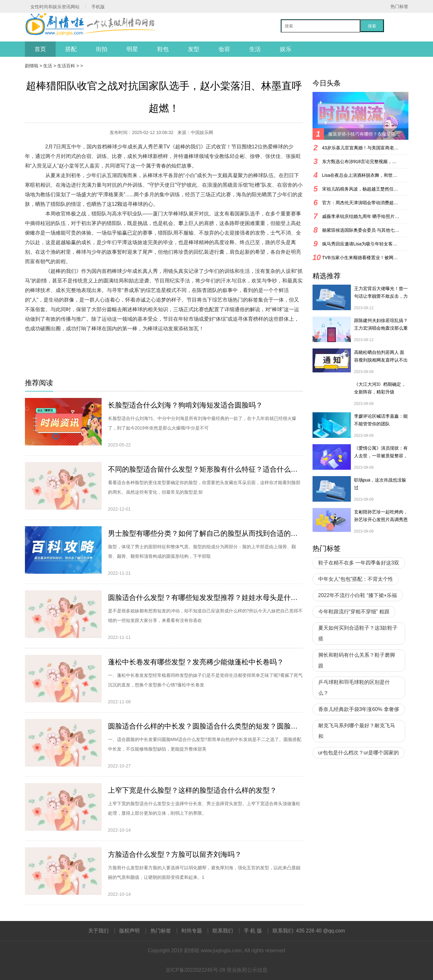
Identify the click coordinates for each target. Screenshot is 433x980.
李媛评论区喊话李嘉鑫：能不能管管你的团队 (381, 420)
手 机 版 (253, 931)
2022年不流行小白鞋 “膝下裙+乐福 (358, 595)
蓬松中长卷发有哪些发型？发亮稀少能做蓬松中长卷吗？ (196, 662)
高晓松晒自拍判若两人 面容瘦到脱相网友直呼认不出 (381, 356)
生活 (255, 49)
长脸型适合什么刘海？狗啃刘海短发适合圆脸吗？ (185, 405)
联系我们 (223, 931)
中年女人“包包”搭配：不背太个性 (356, 579)
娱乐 (286, 49)
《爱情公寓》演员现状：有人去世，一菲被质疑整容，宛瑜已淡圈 (381, 453)
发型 (194, 49)
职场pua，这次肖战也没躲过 (380, 484)
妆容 (224, 49)
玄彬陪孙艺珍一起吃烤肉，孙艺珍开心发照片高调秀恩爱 (381, 516)
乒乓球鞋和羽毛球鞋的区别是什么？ (354, 688)
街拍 (102, 49)
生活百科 (66, 66)
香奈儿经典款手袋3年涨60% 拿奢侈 (359, 709)
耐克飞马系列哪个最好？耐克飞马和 (357, 731)
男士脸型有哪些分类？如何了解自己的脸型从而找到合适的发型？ (205, 533)
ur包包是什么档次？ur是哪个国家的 (359, 753)
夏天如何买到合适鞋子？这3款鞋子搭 (358, 633)
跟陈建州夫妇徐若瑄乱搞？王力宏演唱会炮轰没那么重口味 (381, 325)
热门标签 (399, 6)
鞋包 (163, 49)
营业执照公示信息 (247, 970)
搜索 (372, 26)
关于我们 (98, 931)
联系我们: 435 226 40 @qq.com (309, 931)
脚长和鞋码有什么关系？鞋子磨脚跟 (357, 660)
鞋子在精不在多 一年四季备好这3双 (359, 563)
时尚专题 (192, 931)
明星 (132, 49)
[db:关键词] (70, 348)
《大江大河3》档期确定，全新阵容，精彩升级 (380, 388)
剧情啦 (32, 66)
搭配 (71, 49)
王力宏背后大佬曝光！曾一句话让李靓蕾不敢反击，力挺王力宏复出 (381, 293)
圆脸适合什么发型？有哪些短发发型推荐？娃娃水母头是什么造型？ (205, 598)
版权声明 (129, 931)
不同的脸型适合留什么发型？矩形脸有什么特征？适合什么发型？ (205, 469)
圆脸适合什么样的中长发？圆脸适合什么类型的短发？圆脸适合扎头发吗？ (205, 726)
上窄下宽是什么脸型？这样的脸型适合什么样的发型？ (192, 790)
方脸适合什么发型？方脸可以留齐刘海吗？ (175, 854)
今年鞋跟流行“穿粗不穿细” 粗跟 (354, 612)
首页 (40, 49)
